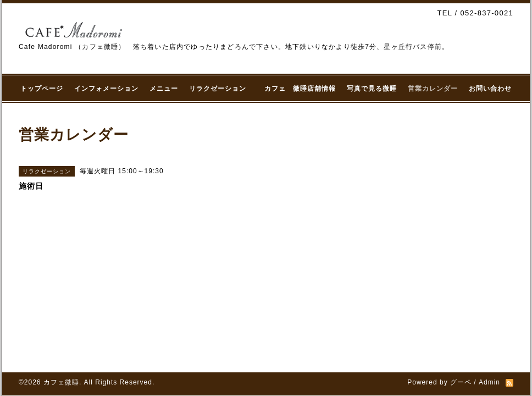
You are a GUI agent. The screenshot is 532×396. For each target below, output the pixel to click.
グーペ (461, 382)
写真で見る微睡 (372, 89)
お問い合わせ (490, 89)
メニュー (164, 89)
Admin (489, 382)
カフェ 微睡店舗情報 (300, 89)
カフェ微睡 (61, 382)
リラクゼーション (221, 89)
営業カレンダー (433, 89)
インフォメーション (106, 89)
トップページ (42, 89)
